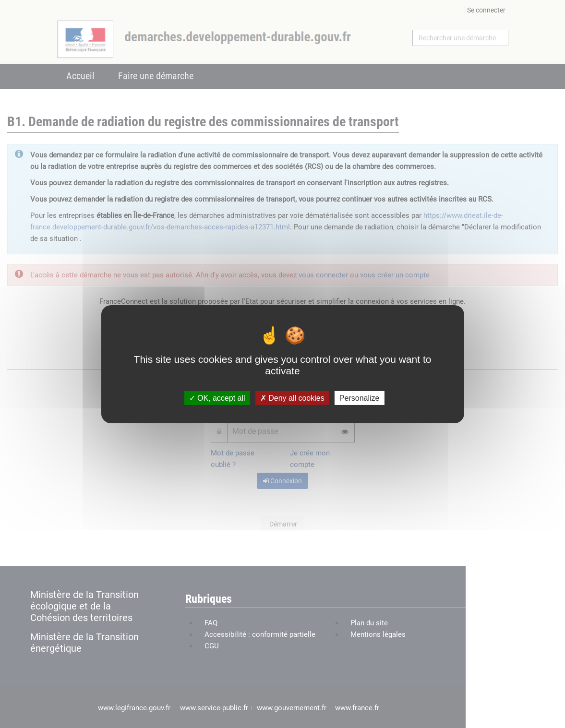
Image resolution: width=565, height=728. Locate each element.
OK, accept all (217, 398)
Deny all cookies (292, 398)
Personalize (360, 398)
